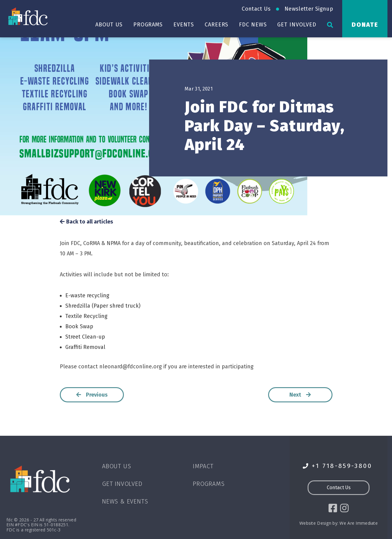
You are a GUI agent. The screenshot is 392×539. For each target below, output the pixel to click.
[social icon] (333, 508)
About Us (109, 25)
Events (184, 25)
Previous (92, 395)
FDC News (253, 25)
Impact (203, 466)
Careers (216, 25)
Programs (148, 25)
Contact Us (256, 9)
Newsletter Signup (309, 9)
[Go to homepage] (29, 16)
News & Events (125, 501)
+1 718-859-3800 (337, 466)
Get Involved (297, 25)
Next (300, 395)
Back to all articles (86, 222)
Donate (365, 25)
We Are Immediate (358, 523)
